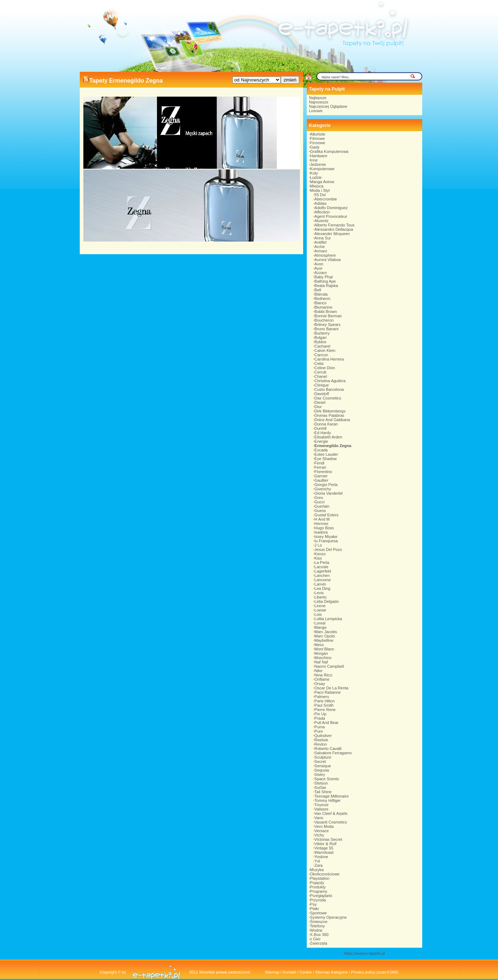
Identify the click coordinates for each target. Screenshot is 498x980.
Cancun (321, 355)
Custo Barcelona (329, 389)
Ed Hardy (323, 433)
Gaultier (321, 480)
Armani (321, 251)
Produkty (318, 887)
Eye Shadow (326, 459)
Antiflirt (320, 242)
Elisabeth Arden (328, 437)
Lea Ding (322, 588)
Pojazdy (317, 883)
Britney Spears (327, 325)
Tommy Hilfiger (327, 800)
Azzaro (320, 273)
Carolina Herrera (329, 359)
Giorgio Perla (326, 485)
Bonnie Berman (328, 316)
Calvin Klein (325, 350)
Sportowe (318, 913)
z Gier (315, 939)
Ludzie (316, 177)
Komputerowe (322, 169)
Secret (320, 762)
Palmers (322, 697)
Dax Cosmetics (328, 398)
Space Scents (327, 779)
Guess (320, 511)
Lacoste (321, 567)
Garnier (321, 476)
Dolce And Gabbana (332, 420)
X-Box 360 (319, 935)
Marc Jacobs (326, 632)
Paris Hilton (324, 701)
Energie (321, 441)
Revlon (320, 744)
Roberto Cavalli (328, 749)
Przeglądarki (321, 896)
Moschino (323, 658)
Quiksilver (323, 736)
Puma (320, 727)
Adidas (320, 203)
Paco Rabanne (327, 692)
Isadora (321, 532)
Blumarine (323, 307)
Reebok (321, 740)
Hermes (321, 524)
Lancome (322, 580)
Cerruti (320, 372)
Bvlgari (320, 337)
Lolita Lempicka (328, 619)
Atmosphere (325, 255)
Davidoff (322, 394)
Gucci (319, 502)
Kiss (318, 558)
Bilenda (321, 294)
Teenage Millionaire (331, 796)
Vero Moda (324, 826)
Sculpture (323, 757)
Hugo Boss (324, 528)
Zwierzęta (319, 943)
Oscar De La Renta (331, 688)
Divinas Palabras (329, 415)
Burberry (322, 333)
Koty (314, 173)
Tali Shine (323, 792)
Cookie (306, 972)
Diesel (320, 402)
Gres (319, 498)
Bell (318, 290)
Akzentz (321, 221)
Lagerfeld (323, 571)
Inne (314, 160)
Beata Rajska (326, 286)
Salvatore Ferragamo (333, 753)
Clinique (322, 385)
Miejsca (317, 186)
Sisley (320, 774)
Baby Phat (324, 277)
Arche (320, 247)
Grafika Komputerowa (329, 151)
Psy (313, 904)
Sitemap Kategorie (331, 972)
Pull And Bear (326, 723)
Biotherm (322, 299)
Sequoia (322, 770)
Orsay (320, 684)
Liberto (320, 597)
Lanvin (320, 584)
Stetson (321, 783)
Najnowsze (319, 102)
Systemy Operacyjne (328, 917)
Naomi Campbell (329, 666)
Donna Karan (326, 424)
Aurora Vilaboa (327, 260)
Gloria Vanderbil (328, 493)
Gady (315, 147)
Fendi (319, 463)
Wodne (316, 930)
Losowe (316, 111)
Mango (320, 627)
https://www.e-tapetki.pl (364, 953)
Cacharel (322, 346)
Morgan (321, 653)
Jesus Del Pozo (328, 549)
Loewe (320, 610)
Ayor (318, 268)
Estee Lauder (326, 454)
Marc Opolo (325, 636)
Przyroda (318, 900)
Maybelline (324, 640)
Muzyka (317, 870)
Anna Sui (322, 238)
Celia (319, 363)
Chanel (321, 376)
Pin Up (320, 714)
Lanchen (322, 575)
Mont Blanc (324, 649)
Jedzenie (318, 164)
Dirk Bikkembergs (330, 411)
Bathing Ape (325, 281)
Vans (319, 818)
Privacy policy (363, 972)
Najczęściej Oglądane (328, 106)
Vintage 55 (324, 848)
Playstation (320, 878)
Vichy (319, 835)
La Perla (322, 562)
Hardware (319, 156)
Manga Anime (322, 182)
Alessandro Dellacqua (334, 229)
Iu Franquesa (326, 541)
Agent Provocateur (331, 216)
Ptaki (314, 909)
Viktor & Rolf (325, 844)
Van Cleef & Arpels (331, 813)
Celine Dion (325, 368)
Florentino (323, 472)
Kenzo (320, 554)
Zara (318, 865)
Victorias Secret (328, 839)
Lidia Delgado (326, 601)
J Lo (318, 545)
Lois (318, 614)
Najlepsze (318, 98)
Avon (319, 264)
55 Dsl (320, 195)
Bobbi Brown (326, 312)
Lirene (320, 606)
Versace (322, 831)
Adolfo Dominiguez (331, 208)
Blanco (320, 303)
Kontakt (289, 972)
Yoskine (321, 857)
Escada (321, 450)
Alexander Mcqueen (332, 234)
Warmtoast (324, 852)
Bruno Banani (326, 329)
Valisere (321, 809)
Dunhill (320, 428)
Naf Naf (321, 662)
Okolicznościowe (325, 874)
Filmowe (317, 138)
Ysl (317, 861)
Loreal (320, 623)
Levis (319, 593)
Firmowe (318, 143)
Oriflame (322, 679)
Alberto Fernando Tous (334, 225)
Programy (319, 891)
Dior (318, 407)
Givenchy (323, 489)
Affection (322, 212)
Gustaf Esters (326, 515)
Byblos (320, 342)
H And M (322, 519)
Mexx (319, 645)
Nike (318, 671)
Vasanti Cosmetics (331, 822)
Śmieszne (319, 922)
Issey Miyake (326, 537)
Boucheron (324, 320)
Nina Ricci (323, 675)
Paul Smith (324, 705)
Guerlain (322, 506)
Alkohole (318, 134)
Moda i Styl (320, 190)
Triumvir (321, 805)
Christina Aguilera (330, 381)
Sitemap (272, 972)
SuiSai (320, 787)
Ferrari (320, 467)
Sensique (323, 766)
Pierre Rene (325, 710)
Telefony (317, 926)
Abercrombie (326, 199)
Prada (320, 718)
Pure (318, 731)
